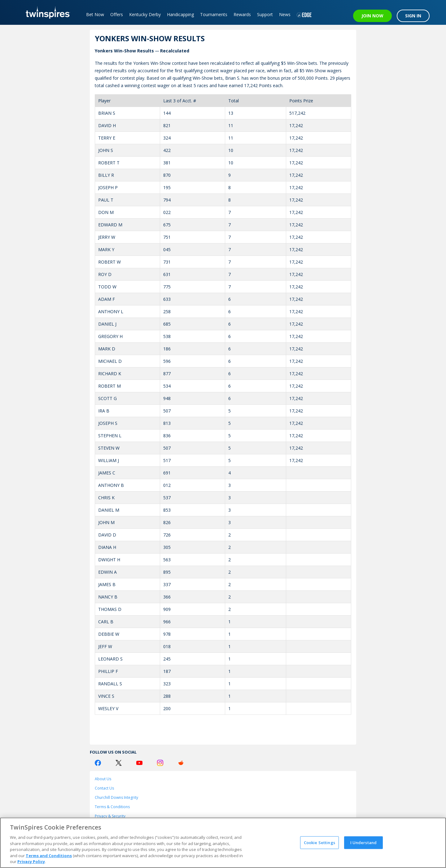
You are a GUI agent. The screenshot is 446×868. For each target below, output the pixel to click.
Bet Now (95, 14)
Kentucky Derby (145, 14)
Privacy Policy (31, 861)
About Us (103, 779)
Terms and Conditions (49, 856)
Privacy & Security (110, 816)
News (285, 14)
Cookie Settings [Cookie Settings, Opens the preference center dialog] (319, 842)
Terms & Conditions (112, 807)
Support (265, 14)
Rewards (242, 14)
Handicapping (180, 14)
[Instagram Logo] (160, 763)
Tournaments (214, 14)
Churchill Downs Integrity (116, 797)
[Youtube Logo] (139, 763)
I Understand (364, 842)
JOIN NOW (372, 16)
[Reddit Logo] (181, 763)
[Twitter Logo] (119, 763)
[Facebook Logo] (98, 763)
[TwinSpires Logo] (46, 12)
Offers (117, 14)
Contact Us (104, 788)
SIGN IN (413, 16)
